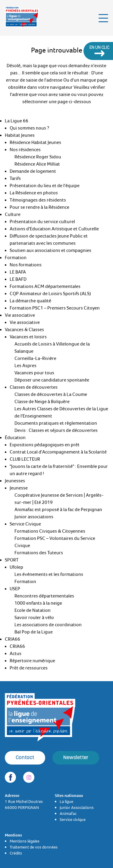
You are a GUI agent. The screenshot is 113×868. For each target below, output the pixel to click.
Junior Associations (77, 807)
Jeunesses (15, 481)
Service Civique (25, 524)
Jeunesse (19, 488)
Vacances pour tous (34, 373)
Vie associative (20, 315)
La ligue (66, 801)
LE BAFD (18, 279)
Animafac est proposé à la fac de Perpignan (58, 510)
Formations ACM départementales (45, 286)
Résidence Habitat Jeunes (35, 142)
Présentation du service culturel (42, 222)
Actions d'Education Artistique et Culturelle (54, 229)
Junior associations (34, 517)
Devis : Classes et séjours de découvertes (56, 430)
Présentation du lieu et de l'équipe (45, 186)
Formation (16, 258)
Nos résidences (25, 150)
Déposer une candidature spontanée (52, 380)
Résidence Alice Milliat (37, 164)
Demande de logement (33, 171)
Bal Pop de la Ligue (34, 632)
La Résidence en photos (34, 193)
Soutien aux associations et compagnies (50, 250)
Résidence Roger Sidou (38, 157)
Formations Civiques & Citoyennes (50, 531)
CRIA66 (13, 639)
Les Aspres (25, 366)
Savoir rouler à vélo (34, 618)
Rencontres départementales (44, 596)
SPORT (12, 560)
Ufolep (16, 567)
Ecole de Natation (33, 610)
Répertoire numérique (32, 661)
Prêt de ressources (29, 668)
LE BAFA (18, 272)
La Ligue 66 (17, 121)
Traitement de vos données (34, 847)
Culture (13, 214)
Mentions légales (25, 841)
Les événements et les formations (49, 574)
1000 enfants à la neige (38, 603)
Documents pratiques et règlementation (56, 423)
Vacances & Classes (24, 330)
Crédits (16, 853)
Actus (16, 654)
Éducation (15, 438)
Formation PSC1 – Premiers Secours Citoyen (55, 308)
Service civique (73, 819)
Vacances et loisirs (28, 337)
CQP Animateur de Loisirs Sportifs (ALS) (50, 294)
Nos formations (26, 265)
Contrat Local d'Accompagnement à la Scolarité (58, 452)
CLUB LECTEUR (25, 459)
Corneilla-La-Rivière (35, 358)
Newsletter (76, 758)
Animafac (68, 813)
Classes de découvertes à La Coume (51, 394)
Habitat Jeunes (20, 135)
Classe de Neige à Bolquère (42, 402)
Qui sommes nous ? (29, 128)
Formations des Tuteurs (39, 553)
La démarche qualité (30, 301)
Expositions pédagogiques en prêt (45, 445)
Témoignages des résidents (38, 200)
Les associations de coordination (48, 625)
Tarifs (15, 178)
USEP (15, 589)
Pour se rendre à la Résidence (39, 207)
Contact (25, 758)
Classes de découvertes (34, 387)
